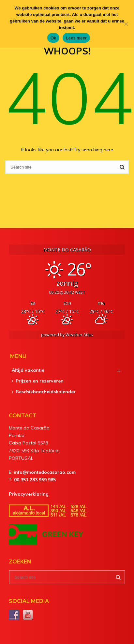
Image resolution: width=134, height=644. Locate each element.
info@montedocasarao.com (45, 472)
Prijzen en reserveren (38, 381)
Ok (53, 38)
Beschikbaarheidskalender (44, 392)
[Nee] (126, 24)
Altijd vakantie (28, 370)
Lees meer (76, 38)
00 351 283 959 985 (35, 480)
